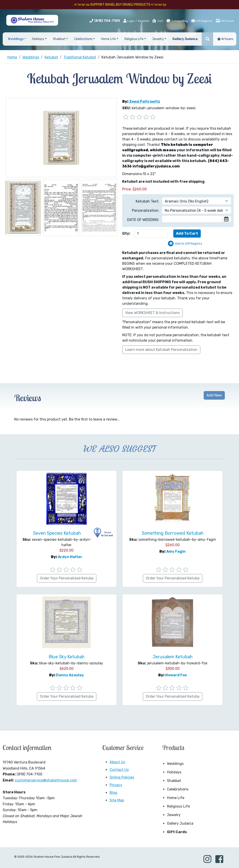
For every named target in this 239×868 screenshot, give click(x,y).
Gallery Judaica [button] (185, 39)
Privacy (116, 785)
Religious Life (178, 806)
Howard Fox (176, 675)
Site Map (117, 800)
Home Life (176, 798)
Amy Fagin (176, 551)
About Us (117, 762)
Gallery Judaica (180, 823)
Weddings (175, 764)
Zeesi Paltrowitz (145, 101)
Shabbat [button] (59, 39)
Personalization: (145, 210)
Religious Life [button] (134, 39)
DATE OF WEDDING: (143, 220)
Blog (113, 793)
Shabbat (174, 781)
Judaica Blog (177, 21)
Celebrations (178, 789)
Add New (214, 395)
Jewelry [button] (158, 39)
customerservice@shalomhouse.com (46, 780)
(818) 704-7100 (107, 21)
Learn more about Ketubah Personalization (161, 350)
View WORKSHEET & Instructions (152, 313)
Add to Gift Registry (189, 244)
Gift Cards (225, 21)
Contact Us (119, 770)
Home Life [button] (108, 39)
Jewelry (174, 815)
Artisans (225, 39)
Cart (158, 21)
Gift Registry (202, 21)
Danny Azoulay (70, 675)
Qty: (126, 233)
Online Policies (122, 777)
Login (129, 21)
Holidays (174, 772)
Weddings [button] (16, 39)
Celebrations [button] (83, 39)
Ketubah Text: (147, 201)
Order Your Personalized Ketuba (67, 578)
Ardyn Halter (70, 557)
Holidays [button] (38, 39)
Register (144, 21)
